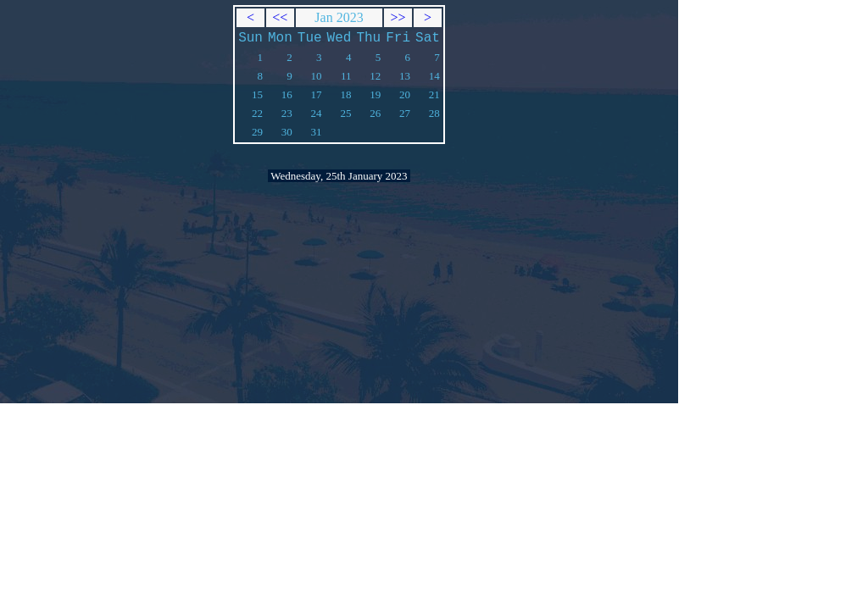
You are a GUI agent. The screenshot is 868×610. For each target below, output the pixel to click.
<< (280, 17)
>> (398, 17)
